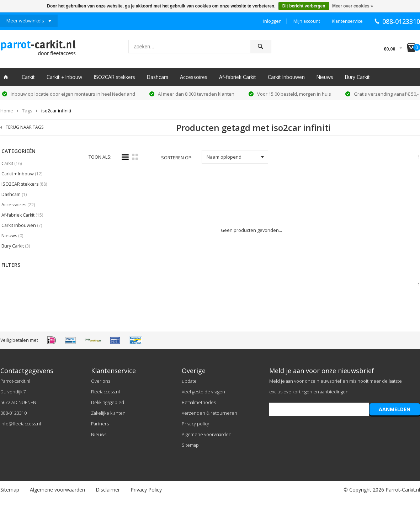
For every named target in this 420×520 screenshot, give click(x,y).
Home (7, 111)
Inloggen (272, 21)
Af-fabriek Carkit (238, 77)
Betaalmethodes (199, 402)
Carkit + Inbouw (64, 77)
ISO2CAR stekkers (115, 77)
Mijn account (307, 21)
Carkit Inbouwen (286, 77)
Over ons (101, 381)
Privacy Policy (146, 490)
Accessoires (194, 77)
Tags (27, 111)
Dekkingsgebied (108, 402)
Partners (100, 424)
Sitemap (190, 445)
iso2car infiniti (56, 111)
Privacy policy (195, 424)
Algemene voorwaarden (207, 434)
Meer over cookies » (353, 6)
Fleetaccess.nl (105, 392)
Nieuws (325, 77)
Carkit (28, 77)
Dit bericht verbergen (304, 6)
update (189, 381)
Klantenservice (347, 21)
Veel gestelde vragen (203, 392)
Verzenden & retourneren (209, 413)
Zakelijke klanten (108, 413)
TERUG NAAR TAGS (25, 127)
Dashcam (158, 77)
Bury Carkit (357, 77)
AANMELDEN (395, 409)
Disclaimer (108, 490)
